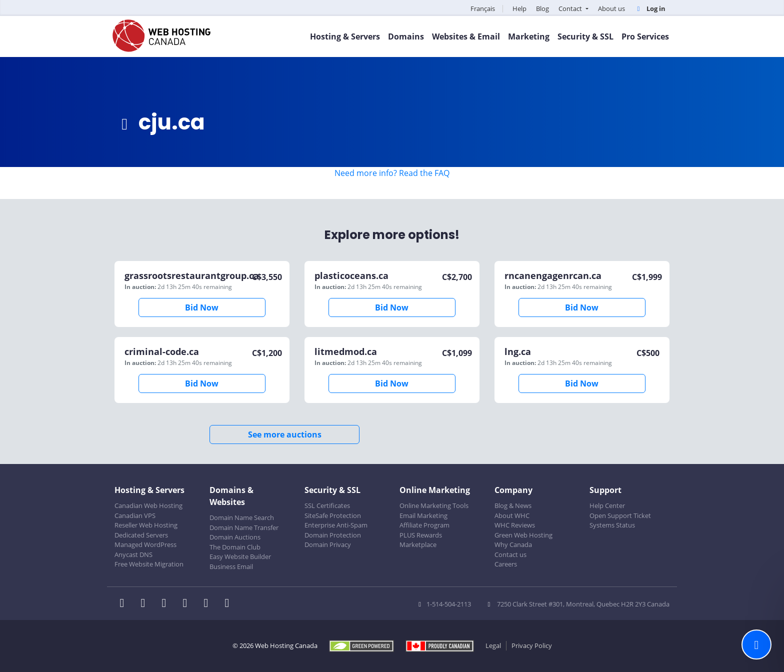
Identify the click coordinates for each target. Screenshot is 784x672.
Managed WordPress (145, 544)
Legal (493, 645)
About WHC (512, 515)
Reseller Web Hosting (146, 525)
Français (483, 8)
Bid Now (202, 307)
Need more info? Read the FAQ (392, 173)
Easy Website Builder (240, 556)
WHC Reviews (515, 525)
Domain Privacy (328, 544)
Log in (650, 8)
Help (519, 8)
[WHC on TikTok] (229, 604)
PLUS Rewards (421, 535)
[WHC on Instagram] (188, 604)
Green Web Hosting (523, 535)
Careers (506, 564)
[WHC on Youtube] (209, 604)
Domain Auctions (235, 537)
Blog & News (513, 505)
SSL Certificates (327, 505)
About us (611, 8)
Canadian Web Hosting (148, 505)
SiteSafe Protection (333, 515)
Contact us (510, 554)
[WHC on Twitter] (146, 604)
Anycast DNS (133, 554)
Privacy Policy (532, 645)
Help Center (607, 505)
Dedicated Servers (141, 535)
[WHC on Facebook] (125, 604)
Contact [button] (571, 8)
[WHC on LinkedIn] (167, 604)
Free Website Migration (149, 564)
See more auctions (285, 434)
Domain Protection (333, 535)
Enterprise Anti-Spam (336, 525)
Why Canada (513, 544)
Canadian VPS (135, 515)
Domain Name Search (242, 517)
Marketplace (418, 544)
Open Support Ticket (620, 515)
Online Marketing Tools (434, 505)
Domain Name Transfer (244, 527)
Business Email (231, 566)
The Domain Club (235, 547)
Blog (542, 8)
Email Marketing (423, 515)
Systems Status (612, 525)
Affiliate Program (424, 525)
